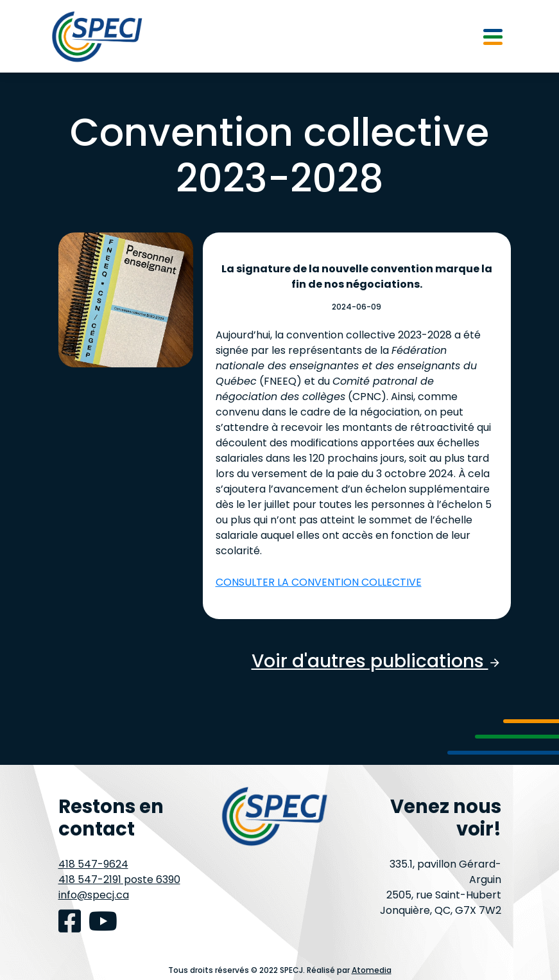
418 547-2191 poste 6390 (119, 879)
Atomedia (372, 970)
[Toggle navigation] (493, 36)
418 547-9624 (93, 864)
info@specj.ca (94, 895)
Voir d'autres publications (376, 661)
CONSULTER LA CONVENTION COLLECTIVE (319, 582)
